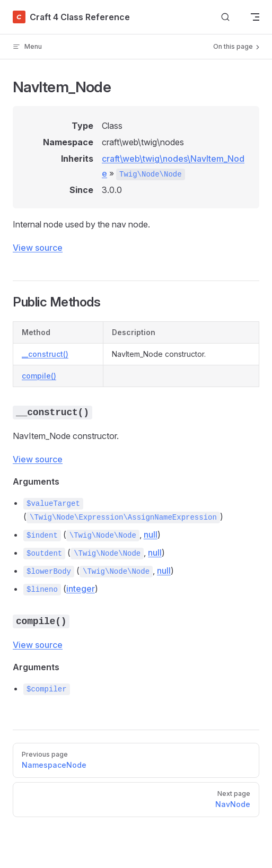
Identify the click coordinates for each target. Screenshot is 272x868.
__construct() (45, 354)
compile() (39, 376)
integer (81, 589)
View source (38, 248)
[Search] (225, 17)
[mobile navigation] (255, 17)
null (151, 534)
